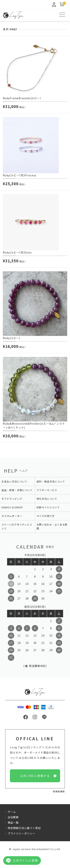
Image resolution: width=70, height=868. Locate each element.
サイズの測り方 (46, 516)
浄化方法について (47, 499)
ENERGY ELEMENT (12, 507)
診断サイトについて (48, 507)
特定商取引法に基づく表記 (24, 828)
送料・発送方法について (51, 481)
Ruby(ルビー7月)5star (17, 252)
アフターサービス (47, 490)
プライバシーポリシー (21, 833)
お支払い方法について (14, 481)
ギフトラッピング (12, 499)
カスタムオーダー (12, 516)
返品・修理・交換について (17, 490)
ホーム (12, 812)
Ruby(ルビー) (11, 338)
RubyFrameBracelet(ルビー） (23, 98)
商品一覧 (13, 823)
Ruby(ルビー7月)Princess (20, 175)
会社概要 (13, 817)
